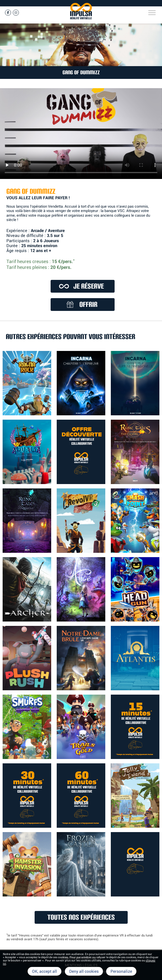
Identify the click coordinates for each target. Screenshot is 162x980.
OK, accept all (44, 971)
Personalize (121, 971)
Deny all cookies (84, 971)
